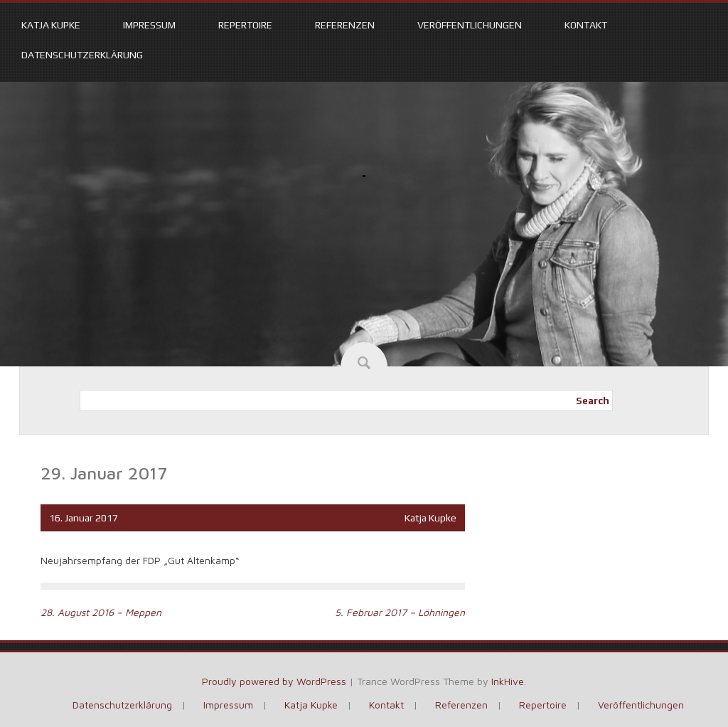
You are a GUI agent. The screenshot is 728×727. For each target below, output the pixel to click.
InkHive (508, 681)
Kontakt (586, 25)
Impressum (149, 25)
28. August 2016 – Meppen (101, 612)
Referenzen (345, 25)
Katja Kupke (51, 25)
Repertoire (245, 25)
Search (593, 400)
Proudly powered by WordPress (274, 681)
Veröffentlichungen (470, 25)
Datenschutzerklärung (82, 55)
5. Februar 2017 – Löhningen (400, 612)
